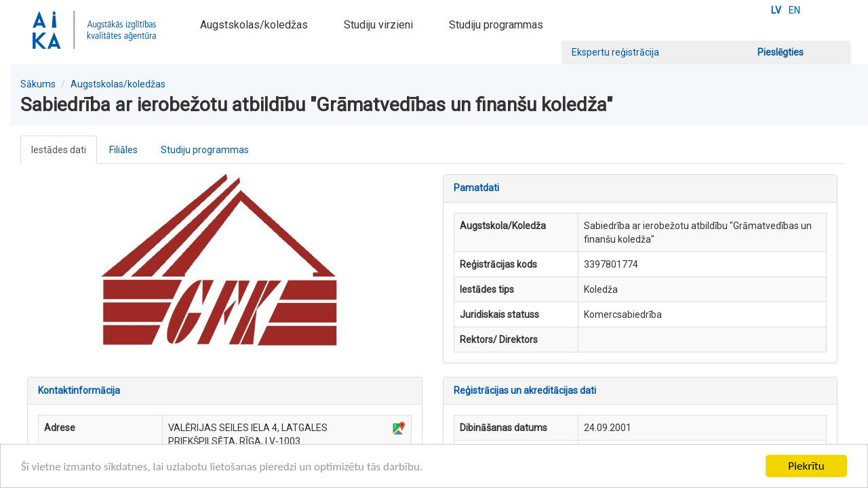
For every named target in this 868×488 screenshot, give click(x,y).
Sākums (38, 84)
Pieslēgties (781, 52)
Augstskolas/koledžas (254, 25)
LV (776, 10)
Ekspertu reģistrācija (615, 52)
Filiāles (123, 150)
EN (794, 10)
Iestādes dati (59, 150)
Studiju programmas (496, 25)
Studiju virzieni (378, 25)
